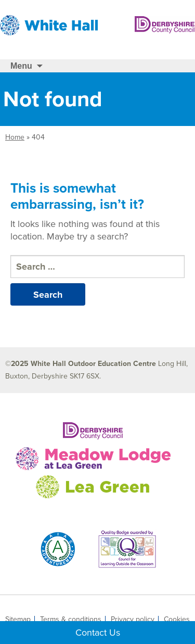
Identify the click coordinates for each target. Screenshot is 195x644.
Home (15, 137)
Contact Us (98, 633)
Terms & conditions (71, 620)
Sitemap (18, 620)
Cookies (177, 620)
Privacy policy (133, 620)
